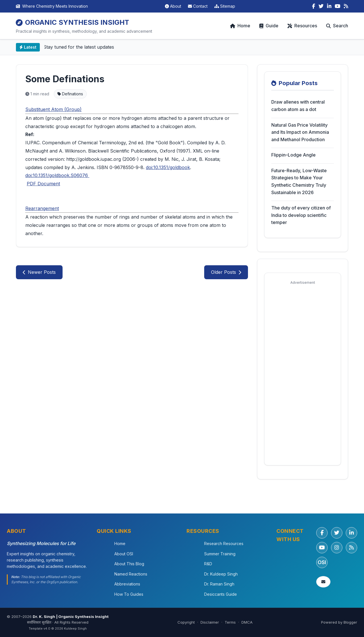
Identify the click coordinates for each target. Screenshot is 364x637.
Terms (230, 622)
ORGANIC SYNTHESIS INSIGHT (73, 22)
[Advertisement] (303, 373)
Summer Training (220, 554)
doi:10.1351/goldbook (168, 167)
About (173, 6)
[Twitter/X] (337, 533)
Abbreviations (127, 584)
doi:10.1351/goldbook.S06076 (57, 175)
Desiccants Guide (221, 594)
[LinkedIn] (329, 6)
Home (240, 26)
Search (337, 26)
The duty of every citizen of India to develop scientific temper (301, 215)
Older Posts (226, 272)
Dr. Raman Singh (219, 584)
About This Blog (129, 564)
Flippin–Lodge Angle (293, 155)
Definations (70, 94)
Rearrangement (42, 208)
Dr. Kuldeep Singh (221, 574)
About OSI (124, 554)
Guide (269, 26)
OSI (322, 562)
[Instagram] (337, 548)
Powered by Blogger (339, 622)
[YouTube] (338, 6)
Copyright (186, 622)
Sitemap (225, 6)
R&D (208, 564)
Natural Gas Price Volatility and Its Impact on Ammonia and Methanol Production (300, 132)
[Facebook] (314, 6)
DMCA (247, 622)
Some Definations (65, 79)
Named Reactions (131, 574)
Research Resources (224, 543)
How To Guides (129, 594)
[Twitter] (321, 6)
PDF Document (43, 184)
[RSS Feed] (346, 6)
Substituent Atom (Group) (53, 109)
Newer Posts (39, 272)
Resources (302, 26)
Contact (198, 6)
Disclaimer (210, 622)
